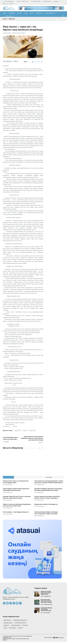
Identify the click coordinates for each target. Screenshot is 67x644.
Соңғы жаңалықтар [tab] (18, 478)
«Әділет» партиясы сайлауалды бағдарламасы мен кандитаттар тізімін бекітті (17, 506)
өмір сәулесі (18, 431)
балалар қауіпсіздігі (18, 627)
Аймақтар (12, 19)
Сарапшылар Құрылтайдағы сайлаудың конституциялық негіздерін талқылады (46, 513)
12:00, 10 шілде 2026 (8, 515)
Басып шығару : (8, 62)
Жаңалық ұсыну (47, 1)
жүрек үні (27, 431)
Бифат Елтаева (7, 33)
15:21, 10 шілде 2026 (7, 509)
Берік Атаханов (14, 630)
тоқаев (6, 630)
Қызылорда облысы (9, 624)
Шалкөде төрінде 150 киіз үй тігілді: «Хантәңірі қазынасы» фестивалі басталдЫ (17, 498)
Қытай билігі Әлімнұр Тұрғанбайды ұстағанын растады (46, 610)
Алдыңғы (6, 442)
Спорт (32, 13)
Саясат (5, 13)
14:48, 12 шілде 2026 (8, 493)
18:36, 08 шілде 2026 (39, 516)
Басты (5, 19)
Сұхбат (26, 13)
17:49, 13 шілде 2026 (8, 485)
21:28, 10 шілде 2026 (39, 501)
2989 (16, 62)
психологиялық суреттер (23, 624)
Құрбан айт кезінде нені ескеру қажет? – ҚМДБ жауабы (46, 593)
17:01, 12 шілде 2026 (39, 485)
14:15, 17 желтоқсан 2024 (19, 33)
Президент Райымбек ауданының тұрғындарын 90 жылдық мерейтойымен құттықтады (48, 490)
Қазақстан (23, 630)
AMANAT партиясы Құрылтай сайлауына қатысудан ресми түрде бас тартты (12, 466)
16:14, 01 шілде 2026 (28, 472)
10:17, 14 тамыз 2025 (45, 613)
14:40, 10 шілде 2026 (39, 507)
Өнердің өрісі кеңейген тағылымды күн (46, 505)
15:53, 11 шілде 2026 (7, 501)
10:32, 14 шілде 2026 (9, 1)
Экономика (12, 13)
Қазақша (56, 1)
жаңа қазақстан (8, 621)
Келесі (41, 443)
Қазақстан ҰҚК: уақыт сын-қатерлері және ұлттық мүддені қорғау (16, 482)
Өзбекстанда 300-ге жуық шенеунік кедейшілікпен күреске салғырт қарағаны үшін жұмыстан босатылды (32, 439)
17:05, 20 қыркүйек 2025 (46, 605)
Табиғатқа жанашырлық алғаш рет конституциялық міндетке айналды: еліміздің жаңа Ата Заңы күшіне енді (33, 467)
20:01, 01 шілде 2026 (8, 470)
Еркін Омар (28, 627)
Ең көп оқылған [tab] (49, 478)
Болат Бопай (35, 431)
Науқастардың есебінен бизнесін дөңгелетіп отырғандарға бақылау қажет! (16, 490)
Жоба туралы (9, 16)
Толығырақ (39, 13)
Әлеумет (20, 13)
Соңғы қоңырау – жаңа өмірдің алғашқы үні (16, 513)
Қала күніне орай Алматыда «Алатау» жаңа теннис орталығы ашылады (47, 602)
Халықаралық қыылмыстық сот (22, 621)
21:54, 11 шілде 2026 (39, 493)
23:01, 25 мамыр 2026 (46, 597)
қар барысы (7, 627)
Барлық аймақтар (50, 13)
